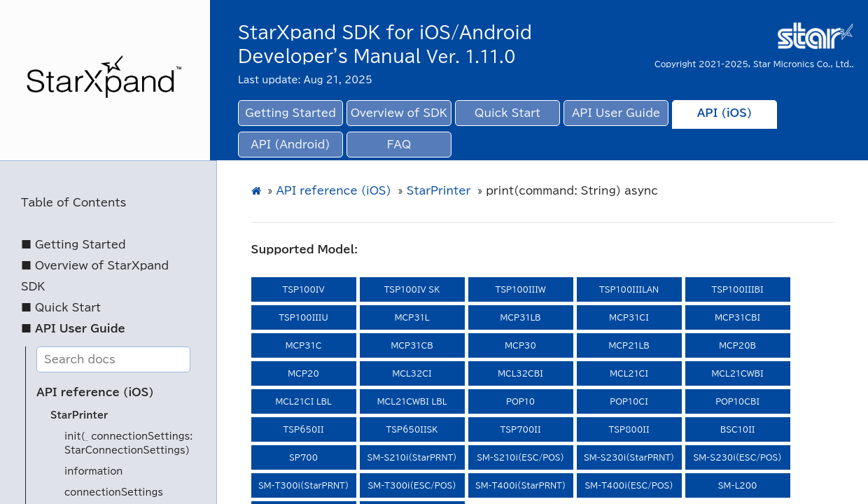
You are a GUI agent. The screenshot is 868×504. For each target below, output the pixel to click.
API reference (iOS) (95, 392)
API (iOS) (725, 113)
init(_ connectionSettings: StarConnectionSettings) (128, 443)
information (93, 471)
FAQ (399, 145)
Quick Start (507, 113)
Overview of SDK (399, 113)
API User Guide (616, 113)
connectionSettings (114, 492)
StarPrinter (79, 415)
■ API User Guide (73, 329)
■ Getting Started (73, 245)
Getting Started (290, 113)
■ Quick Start (61, 308)
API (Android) (290, 145)
